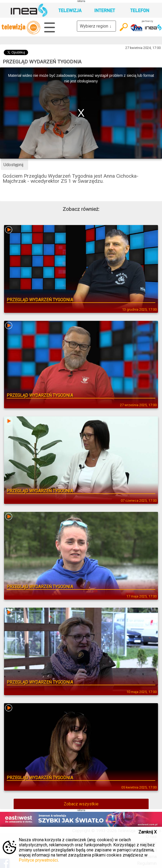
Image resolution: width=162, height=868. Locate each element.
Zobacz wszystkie (81, 804)
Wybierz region (96, 26)
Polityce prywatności (38, 860)
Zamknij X (148, 832)
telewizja (21, 28)
